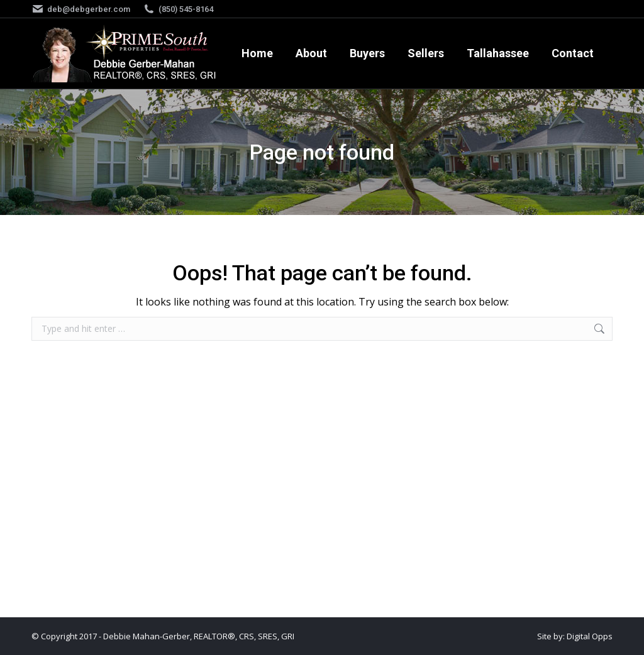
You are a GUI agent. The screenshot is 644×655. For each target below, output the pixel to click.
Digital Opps (590, 636)
